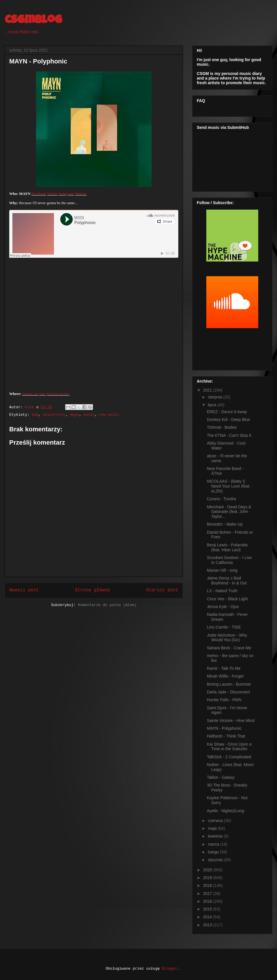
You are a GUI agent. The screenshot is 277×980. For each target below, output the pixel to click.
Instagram (66, 194)
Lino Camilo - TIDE (224, 627)
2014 (208, 917)
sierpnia (215, 397)
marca (214, 844)
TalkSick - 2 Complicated (229, 757)
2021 (208, 390)
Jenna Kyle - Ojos (223, 607)
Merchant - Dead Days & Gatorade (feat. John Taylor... (229, 512)
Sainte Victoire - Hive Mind (231, 721)
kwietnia (216, 836)
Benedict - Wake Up (225, 524)
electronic (54, 415)
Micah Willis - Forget (225, 676)
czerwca (216, 821)
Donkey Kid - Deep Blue (228, 420)
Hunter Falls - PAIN (224, 700)
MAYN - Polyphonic (224, 728)
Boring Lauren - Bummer (229, 684)
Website (81, 194)
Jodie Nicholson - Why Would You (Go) (227, 638)
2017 (208, 894)
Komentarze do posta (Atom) (107, 605)
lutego (214, 852)
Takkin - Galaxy (221, 777)
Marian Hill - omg (222, 570)
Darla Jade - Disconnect (228, 692)
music (89, 415)
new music (109, 415)
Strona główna (92, 590)
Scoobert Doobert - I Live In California (229, 560)
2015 (208, 909)
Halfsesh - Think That (226, 736)
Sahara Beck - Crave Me (229, 648)
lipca (213, 405)
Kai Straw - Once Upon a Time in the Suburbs (229, 747)
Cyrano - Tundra (221, 499)
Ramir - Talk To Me (224, 668)
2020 (208, 870)
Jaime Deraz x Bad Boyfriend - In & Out (227, 581)
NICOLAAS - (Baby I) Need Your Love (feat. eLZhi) (229, 486)
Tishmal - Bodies (222, 427)
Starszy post (162, 590)
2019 (208, 878)
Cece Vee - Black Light (227, 599)
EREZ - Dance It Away (227, 412)
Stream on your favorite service (46, 394)
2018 (208, 885)
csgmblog (33, 21)
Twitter (52, 194)
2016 (208, 901)
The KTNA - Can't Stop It (229, 435)
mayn (75, 415)
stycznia (216, 860)
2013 (208, 925)
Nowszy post (24, 590)
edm (35, 415)
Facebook (39, 194)
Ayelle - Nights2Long (225, 811)
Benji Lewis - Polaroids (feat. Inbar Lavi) (227, 547)
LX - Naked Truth (222, 591)
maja (213, 828)
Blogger (170, 969)
